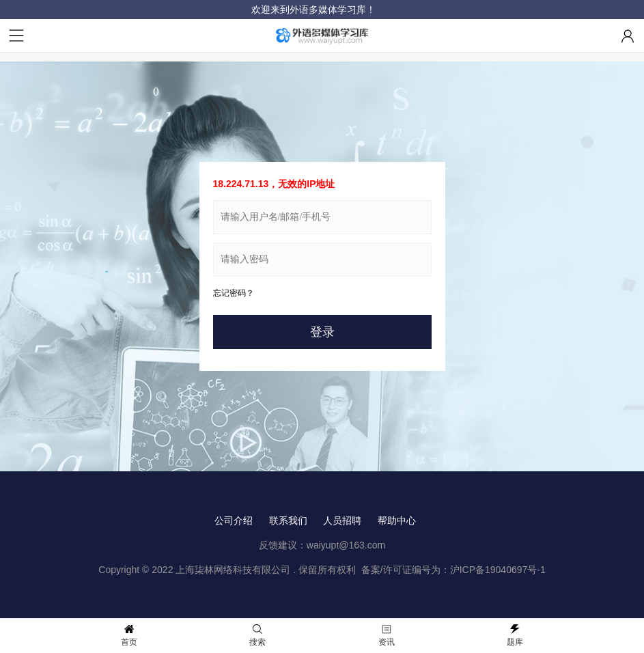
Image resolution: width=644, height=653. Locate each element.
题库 (515, 636)
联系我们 (288, 520)
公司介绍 (234, 520)
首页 (129, 636)
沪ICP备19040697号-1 (498, 570)
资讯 (387, 636)
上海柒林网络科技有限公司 (233, 570)
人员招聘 (342, 520)
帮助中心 (397, 520)
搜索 (257, 636)
